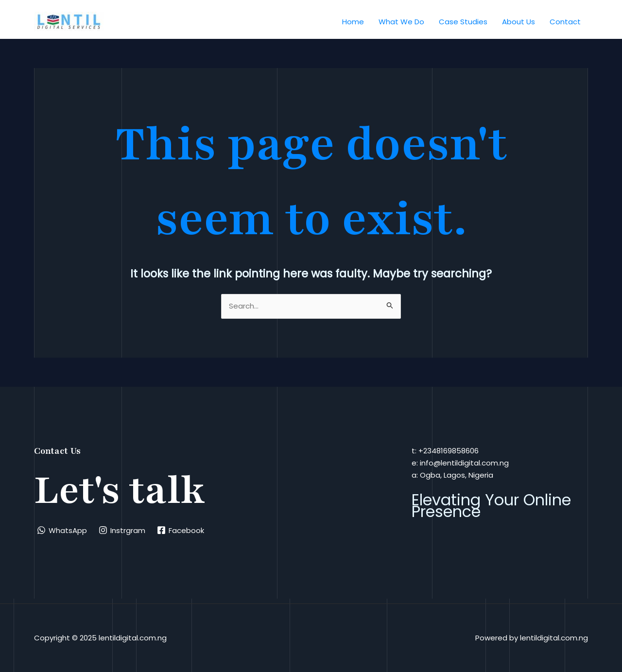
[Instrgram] (122, 530)
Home (353, 22)
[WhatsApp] (62, 530)
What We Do (401, 22)
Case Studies (463, 22)
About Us (518, 22)
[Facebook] (181, 530)
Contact (565, 22)
